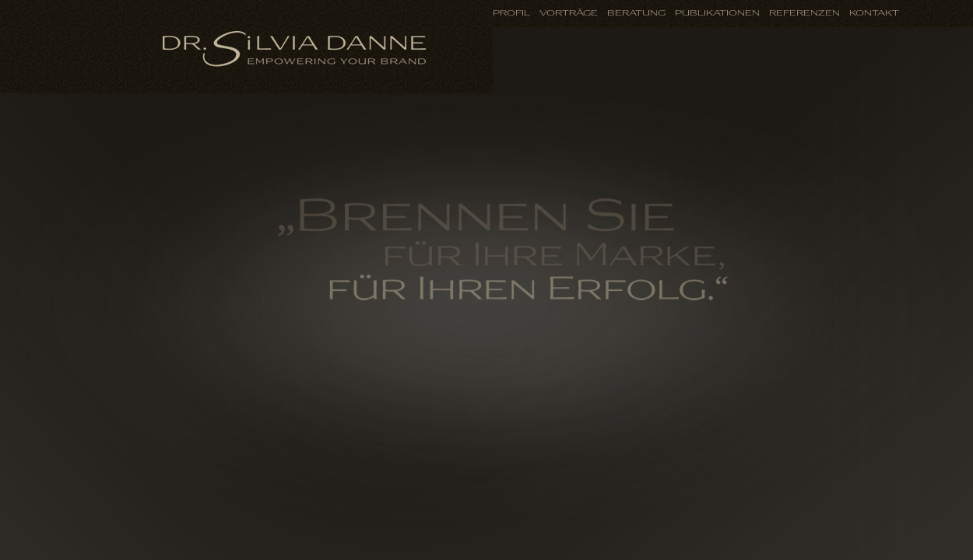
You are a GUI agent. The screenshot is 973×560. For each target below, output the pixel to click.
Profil (511, 13)
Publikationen (717, 13)
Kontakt (874, 13)
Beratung (636, 13)
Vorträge (569, 13)
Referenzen (804, 13)
